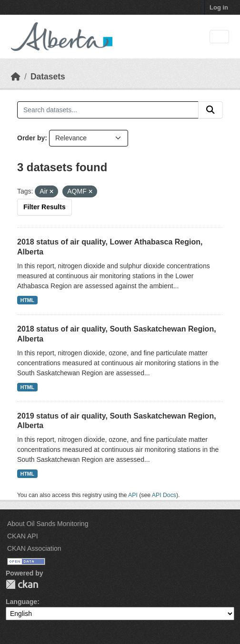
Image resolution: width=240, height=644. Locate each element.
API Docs (164, 495)
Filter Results (45, 207)
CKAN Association (34, 548)
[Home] (16, 77)
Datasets (48, 77)
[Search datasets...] (108, 110)
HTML (27, 300)
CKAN (22, 584)
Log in (219, 7)
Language (21, 602)
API (133, 495)
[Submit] (210, 110)
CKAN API (23, 536)
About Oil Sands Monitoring (48, 524)
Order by (31, 138)
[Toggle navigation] (219, 37)
